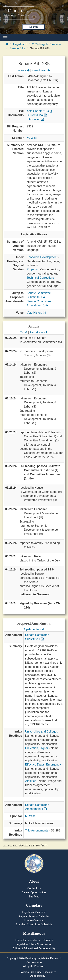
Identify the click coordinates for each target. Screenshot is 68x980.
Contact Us (34, 888)
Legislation (20, 44)
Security (36, 972)
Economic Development (42, 257)
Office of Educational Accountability (34, 948)
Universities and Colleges (41, 732)
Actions (24, 70)
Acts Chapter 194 (40, 111)
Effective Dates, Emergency (43, 765)
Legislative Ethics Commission (34, 944)
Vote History (36, 313)
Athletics (30, 781)
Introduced (35, 119)
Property (32, 269)
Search (34, 27)
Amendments (41, 70)
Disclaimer (50, 972)
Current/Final (37, 115)
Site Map (34, 897)
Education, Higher (37, 748)
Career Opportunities (34, 892)
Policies (24, 972)
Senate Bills (17, 48)
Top (24, 332)
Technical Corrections (41, 278)
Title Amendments (37, 830)
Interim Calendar (34, 920)
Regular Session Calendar (34, 916)
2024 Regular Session (46, 44)
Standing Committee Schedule (34, 924)
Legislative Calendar (34, 912)
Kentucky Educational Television (34, 940)
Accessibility (38, 976)
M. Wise (32, 138)
